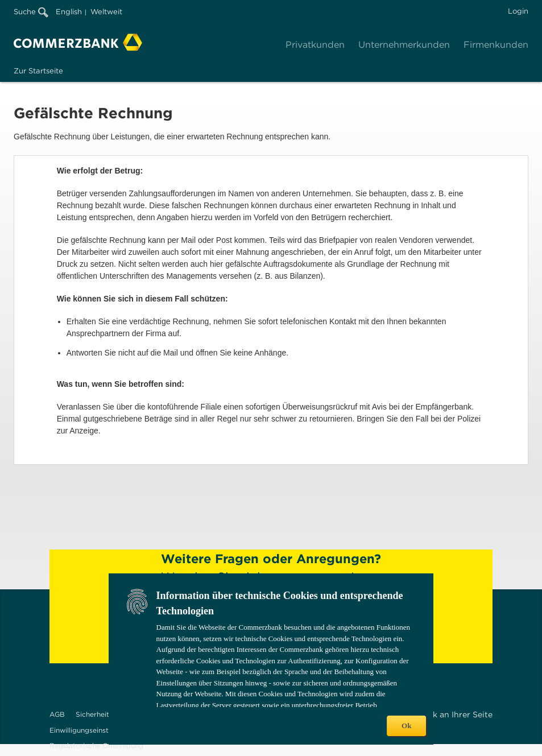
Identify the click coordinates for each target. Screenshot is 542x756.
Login (518, 11)
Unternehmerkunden (404, 45)
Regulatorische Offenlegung (96, 745)
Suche (31, 12)
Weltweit (106, 12)
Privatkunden (315, 45)
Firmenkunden (496, 45)
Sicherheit (92, 714)
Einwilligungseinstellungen (93, 730)
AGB (57, 714)
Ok (406, 726)
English (69, 12)
